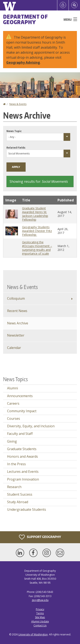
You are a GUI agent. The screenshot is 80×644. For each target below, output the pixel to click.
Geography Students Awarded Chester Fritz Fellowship (37, 231)
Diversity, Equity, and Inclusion (31, 426)
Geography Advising (23, 62)
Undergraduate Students (27, 509)
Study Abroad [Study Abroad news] (18, 502)
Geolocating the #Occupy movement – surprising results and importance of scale (37, 248)
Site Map (40, 617)
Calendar (14, 348)
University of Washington (33, 634)
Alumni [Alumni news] (12, 388)
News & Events (18, 104)
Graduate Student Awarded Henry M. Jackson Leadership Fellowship (35, 214)
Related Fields (16, 148)
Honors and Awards (22, 456)
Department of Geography (26, 19)
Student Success (20, 494)
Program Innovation (23, 479)
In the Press (16, 464)
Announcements (20, 396)
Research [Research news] (14, 487)
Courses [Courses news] (14, 419)
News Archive (18, 323)
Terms (40, 613)
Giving (12, 441)
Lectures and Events (23, 472)
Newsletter (16, 335)
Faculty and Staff (20, 434)
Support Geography (40, 537)
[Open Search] (74, 5)
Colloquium (16, 298)
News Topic (14, 131)
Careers (13, 403)
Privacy (40, 609)
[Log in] (63, 5)
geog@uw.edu (40, 600)
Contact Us (40, 625)
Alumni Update (40, 621)
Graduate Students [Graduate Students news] (22, 449)
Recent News (17, 311)
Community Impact (22, 411)
